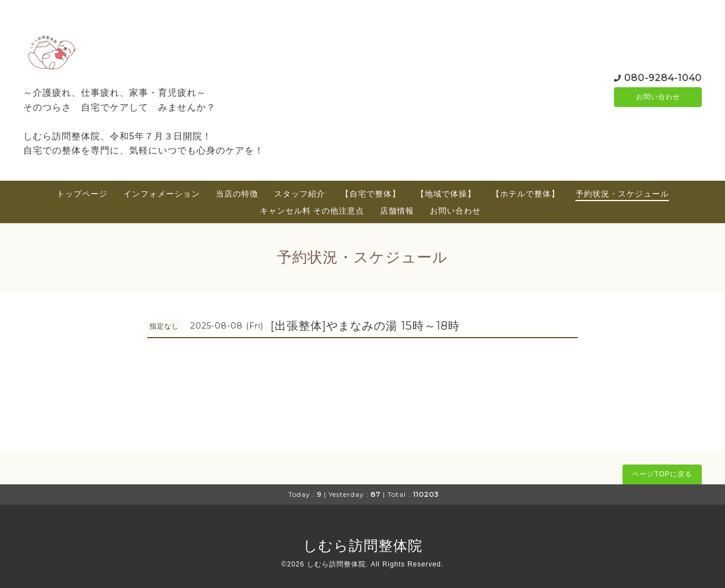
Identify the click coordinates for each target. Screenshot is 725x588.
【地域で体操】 (446, 194)
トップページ (82, 194)
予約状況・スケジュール (622, 194)
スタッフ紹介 (300, 194)
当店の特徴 (237, 194)
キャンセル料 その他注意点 (312, 211)
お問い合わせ (658, 97)
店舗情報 (397, 211)
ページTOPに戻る (662, 474)
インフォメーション (162, 194)
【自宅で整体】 (371, 194)
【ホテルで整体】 (526, 194)
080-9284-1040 (663, 77)
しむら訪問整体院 (363, 546)
